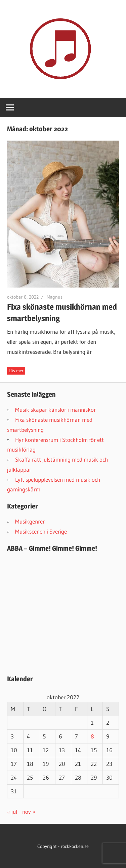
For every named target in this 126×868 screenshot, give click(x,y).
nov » (29, 812)
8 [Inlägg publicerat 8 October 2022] (92, 736)
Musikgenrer (30, 521)
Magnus (55, 297)
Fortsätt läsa (16, 371)
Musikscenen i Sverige (41, 531)
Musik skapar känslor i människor (55, 410)
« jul (12, 812)
